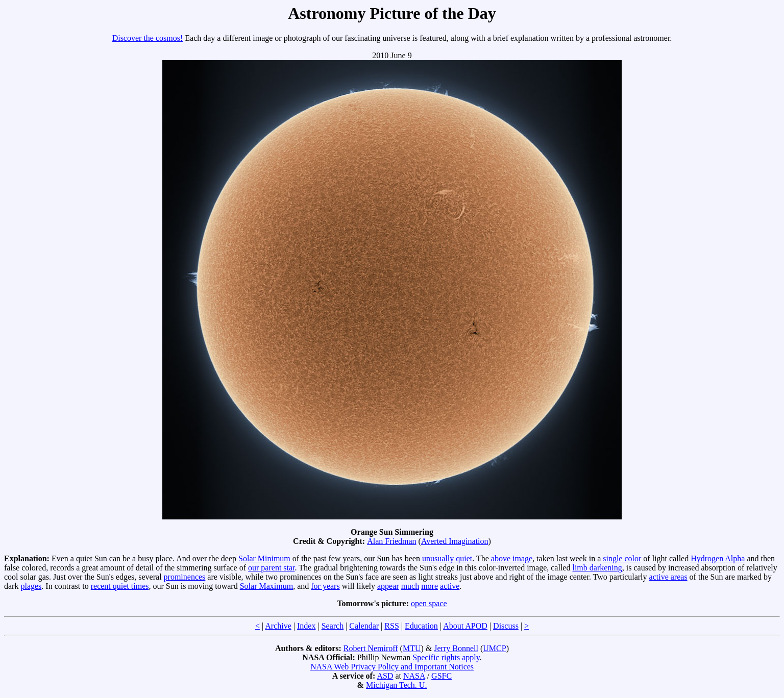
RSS (391, 626)
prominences (185, 577)
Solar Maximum (266, 586)
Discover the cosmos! (148, 38)
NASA (414, 676)
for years (325, 586)
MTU (412, 648)
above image (512, 558)
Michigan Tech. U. (396, 685)
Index (306, 626)
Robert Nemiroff (371, 648)
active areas (668, 577)
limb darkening (597, 568)
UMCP (494, 648)
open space (429, 603)
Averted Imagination (455, 541)
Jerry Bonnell (456, 648)
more (430, 586)
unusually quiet (447, 558)
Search (333, 626)
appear (388, 586)
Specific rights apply (446, 657)
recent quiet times (120, 586)
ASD (385, 676)
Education (421, 626)
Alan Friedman (391, 541)
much (410, 586)
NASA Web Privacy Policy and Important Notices (392, 667)
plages (31, 586)
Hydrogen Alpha (718, 558)
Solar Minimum (264, 558)
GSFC (442, 676)
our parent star (272, 568)
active (450, 586)
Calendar (364, 626)
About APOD (465, 626)
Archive (278, 626)
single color (622, 558)
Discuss (506, 626)
